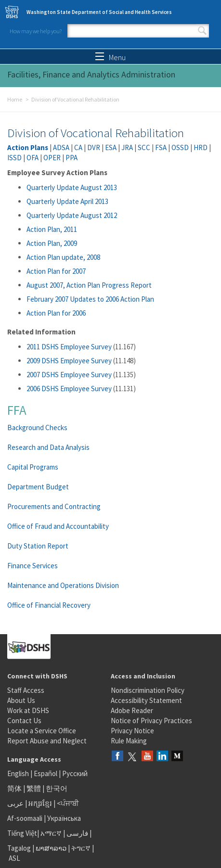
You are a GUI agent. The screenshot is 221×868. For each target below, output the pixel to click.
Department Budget (38, 487)
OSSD (180, 147)
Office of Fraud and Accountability (58, 526)
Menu (110, 57)
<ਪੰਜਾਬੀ (68, 803)
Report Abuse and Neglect (47, 741)
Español (45, 773)
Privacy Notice (132, 731)
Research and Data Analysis (48, 447)
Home (15, 99)
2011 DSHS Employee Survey (69, 347)
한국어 (57, 788)
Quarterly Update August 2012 (72, 215)
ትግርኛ (81, 848)
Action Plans (28, 147)
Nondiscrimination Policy (148, 690)
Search (202, 31)
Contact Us (24, 721)
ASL (14, 858)
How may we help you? (36, 31)
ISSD (14, 158)
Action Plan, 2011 (52, 229)
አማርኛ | (53, 833)
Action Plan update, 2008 (63, 257)
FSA (161, 147)
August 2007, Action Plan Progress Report (89, 285)
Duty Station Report (38, 546)
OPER (52, 158)
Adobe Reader (132, 710)
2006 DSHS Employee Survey (69, 389)
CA (78, 147)
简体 (14, 788)
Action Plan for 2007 (56, 271)
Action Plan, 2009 (52, 243)
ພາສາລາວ (51, 848)
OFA (32, 158)
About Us (21, 700)
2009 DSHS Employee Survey (69, 361)
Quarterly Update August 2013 (72, 187)
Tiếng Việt (22, 833)
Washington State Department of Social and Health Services (99, 12)
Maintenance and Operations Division (63, 585)
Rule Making (129, 741)
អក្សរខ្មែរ (40, 803)
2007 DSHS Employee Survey (69, 375)
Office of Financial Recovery (49, 605)
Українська (64, 818)
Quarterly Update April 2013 (67, 201)
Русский (75, 773)
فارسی (77, 833)
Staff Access (26, 690)
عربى (15, 803)
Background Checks (37, 428)
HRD (201, 147)
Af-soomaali (25, 818)
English (19, 773)
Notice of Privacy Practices (151, 721)
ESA (111, 147)
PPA (71, 158)
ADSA (61, 147)
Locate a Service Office (42, 731)
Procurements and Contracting (54, 506)
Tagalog (19, 848)
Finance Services (32, 566)
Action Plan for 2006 (56, 313)
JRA (127, 147)
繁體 (34, 788)
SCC (144, 147)
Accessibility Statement (146, 700)
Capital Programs (33, 467)
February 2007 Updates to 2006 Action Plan (90, 299)
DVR (94, 147)
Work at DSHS (28, 710)
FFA (17, 410)
